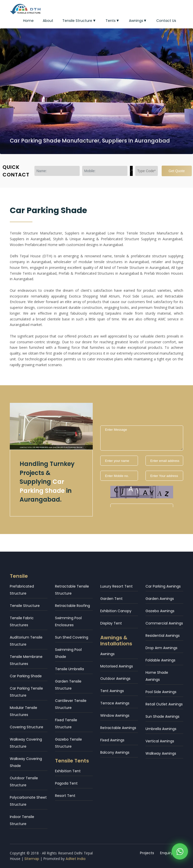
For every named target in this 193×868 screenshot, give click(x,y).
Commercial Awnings (164, 623)
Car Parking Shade (26, 676)
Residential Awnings (163, 636)
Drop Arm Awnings (161, 648)
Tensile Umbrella (69, 669)
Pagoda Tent (66, 783)
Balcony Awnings (115, 752)
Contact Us (166, 21)
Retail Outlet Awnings (164, 704)
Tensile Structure (79, 21)
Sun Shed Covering (72, 637)
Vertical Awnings (160, 741)
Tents (113, 21)
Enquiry (167, 853)
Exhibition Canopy (116, 611)
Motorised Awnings (117, 666)
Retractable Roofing (73, 606)
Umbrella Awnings (161, 729)
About (48, 21)
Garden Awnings (160, 599)
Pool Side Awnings (161, 692)
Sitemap (32, 859)
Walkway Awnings (161, 753)
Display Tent (111, 623)
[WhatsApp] (180, 852)
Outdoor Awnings (115, 679)
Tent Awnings (112, 691)
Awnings (138, 21)
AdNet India (76, 859)
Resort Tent (65, 796)
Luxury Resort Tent (116, 586)
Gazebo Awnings (160, 611)
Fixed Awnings (112, 740)
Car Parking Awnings (163, 586)
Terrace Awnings (115, 703)
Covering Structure (27, 727)
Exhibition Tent (68, 771)
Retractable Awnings (118, 728)
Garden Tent (111, 599)
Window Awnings (115, 715)
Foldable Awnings (160, 660)
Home (28, 21)
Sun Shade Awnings (162, 716)
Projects (147, 853)
